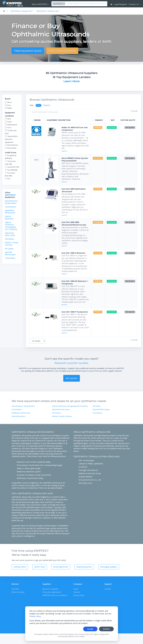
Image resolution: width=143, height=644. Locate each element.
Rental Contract (18, 592)
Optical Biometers (9, 217)
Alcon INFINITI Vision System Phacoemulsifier (75, 159)
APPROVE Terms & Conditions (55, 595)
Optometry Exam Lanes (10, 234)
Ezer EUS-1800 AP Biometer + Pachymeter (75, 282)
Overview (15, 589)
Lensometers (10, 207)
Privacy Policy (35, 616)
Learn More (71, 81)
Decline (106, 629)
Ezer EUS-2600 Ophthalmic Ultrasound (74, 190)
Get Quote (130, 127)
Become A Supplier (50, 589)
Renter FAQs (40, 567)
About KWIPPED (40, 4)
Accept (90, 629)
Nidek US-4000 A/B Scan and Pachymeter (75, 129)
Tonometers (10, 258)
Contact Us (134, 4)
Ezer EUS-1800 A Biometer (73, 253)
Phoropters (10, 239)
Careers (77, 592)
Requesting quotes (84, 567)
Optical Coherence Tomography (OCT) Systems (11, 226)
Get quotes (71, 378)
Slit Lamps (9, 249)
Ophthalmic (10, 195)
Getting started (20, 567)
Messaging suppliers (109, 567)
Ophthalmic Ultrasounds (10, 212)
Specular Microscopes (10, 253)
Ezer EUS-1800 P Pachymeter (75, 312)
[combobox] (59, 4)
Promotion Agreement (52, 592)
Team (76, 589)
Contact (108, 589)
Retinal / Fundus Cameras (12, 244)
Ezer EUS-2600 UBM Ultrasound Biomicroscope (74, 223)
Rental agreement (61, 567)
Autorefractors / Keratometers (12, 202)
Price (38, 105)
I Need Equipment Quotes (28, 51)
